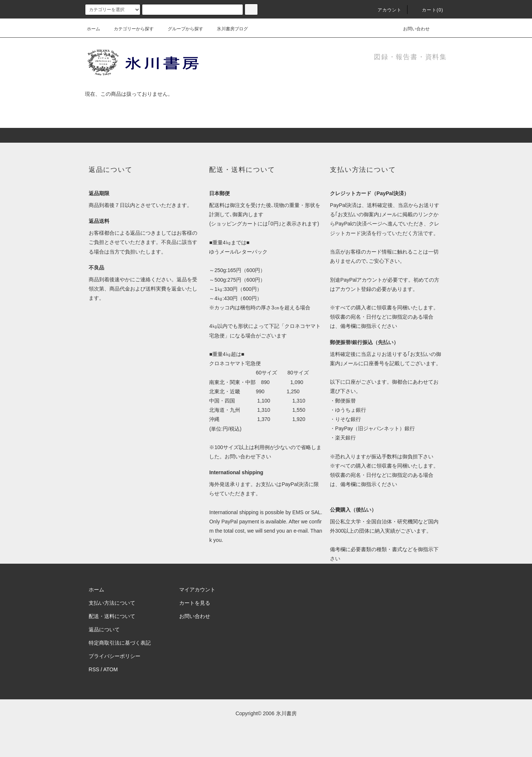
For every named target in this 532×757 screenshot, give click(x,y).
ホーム (93, 29)
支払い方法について (112, 603)
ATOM (111, 669)
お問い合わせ (412, 29)
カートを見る (195, 603)
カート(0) (428, 10)
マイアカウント (197, 590)
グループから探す (181, 29)
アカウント (385, 10)
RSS (94, 669)
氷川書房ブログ (228, 29)
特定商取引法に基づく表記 (120, 643)
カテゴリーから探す (129, 29)
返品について (104, 629)
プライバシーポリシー (115, 656)
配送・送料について (112, 616)
